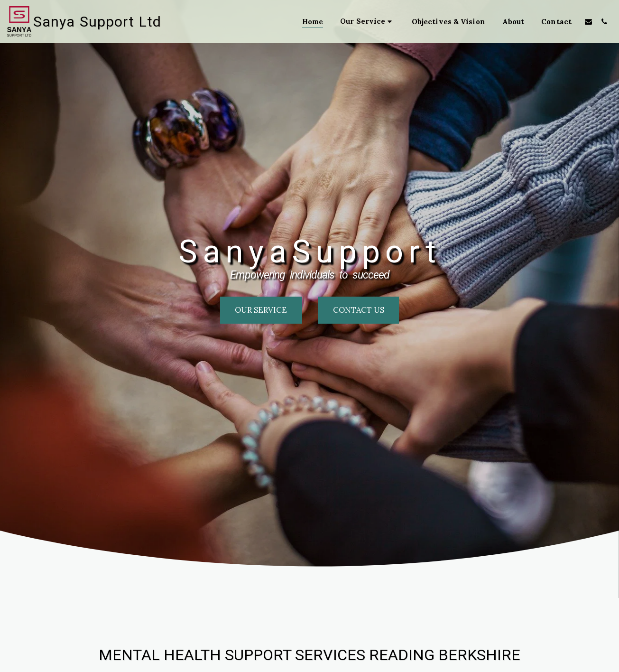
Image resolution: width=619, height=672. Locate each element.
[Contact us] (358, 310)
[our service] (261, 310)
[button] (367, 22)
